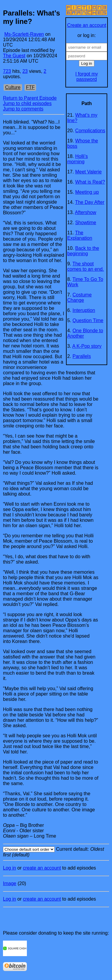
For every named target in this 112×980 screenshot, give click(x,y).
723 (7, 71)
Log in (10, 868)
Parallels (82, 356)
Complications (90, 131)
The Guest (14, 56)
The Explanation (80, 235)
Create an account (87, 25)
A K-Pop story (87, 346)
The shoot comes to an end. (86, 266)
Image (10, 883)
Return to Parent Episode (30, 98)
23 (25, 71)
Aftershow (86, 212)
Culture (13, 87)
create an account (42, 868)
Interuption (84, 310)
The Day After (90, 202)
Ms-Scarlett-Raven (24, 34)
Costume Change (79, 297)
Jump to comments (23, 109)
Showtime (86, 223)
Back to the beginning (83, 251)
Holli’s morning (78, 159)
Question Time (88, 320)
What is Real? (90, 182)
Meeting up (87, 192)
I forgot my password (87, 77)
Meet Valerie (89, 172)
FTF (30, 87)
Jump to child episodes (27, 103)
